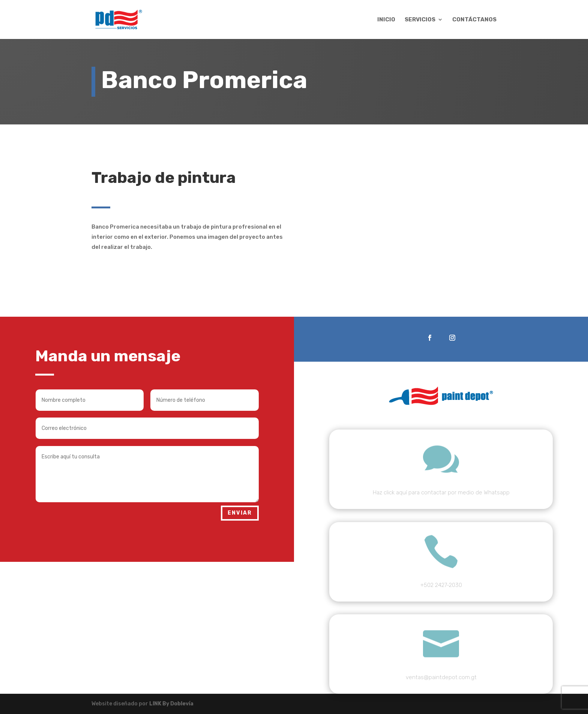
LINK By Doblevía (171, 704)
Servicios (420, 20)
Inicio (386, 20)
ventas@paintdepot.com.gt (441, 677)
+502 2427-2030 (441, 585)
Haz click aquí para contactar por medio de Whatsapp (441, 492)
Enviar (240, 513)
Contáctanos (474, 20)
